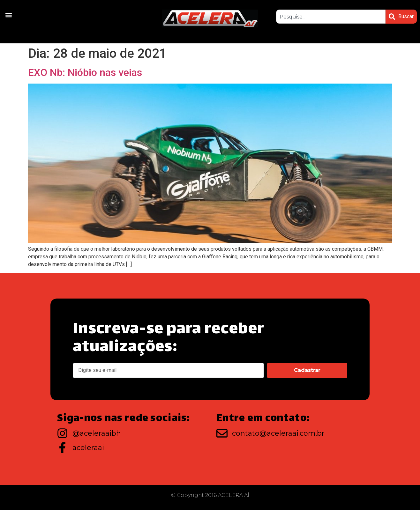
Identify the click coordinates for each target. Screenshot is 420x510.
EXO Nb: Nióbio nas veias (85, 72)
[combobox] (331, 17)
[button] (8, 15)
